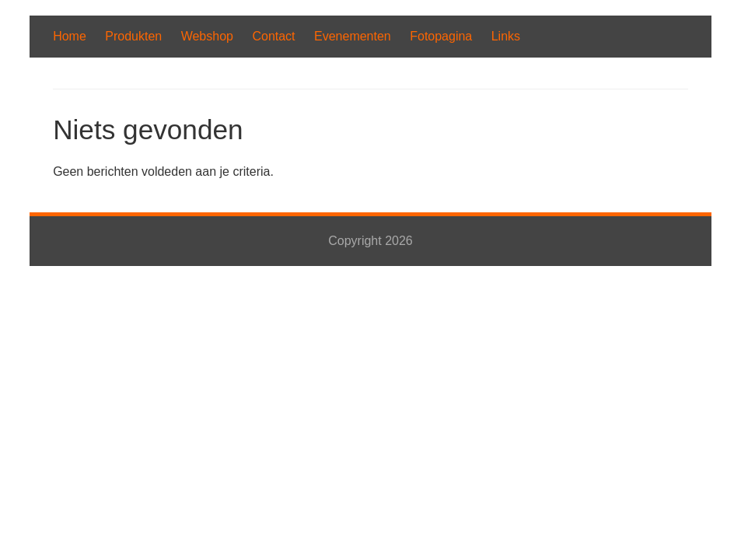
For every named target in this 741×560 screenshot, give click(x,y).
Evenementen (353, 36)
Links (506, 36)
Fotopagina (441, 36)
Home (70, 36)
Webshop (207, 36)
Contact (273, 36)
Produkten (133, 36)
